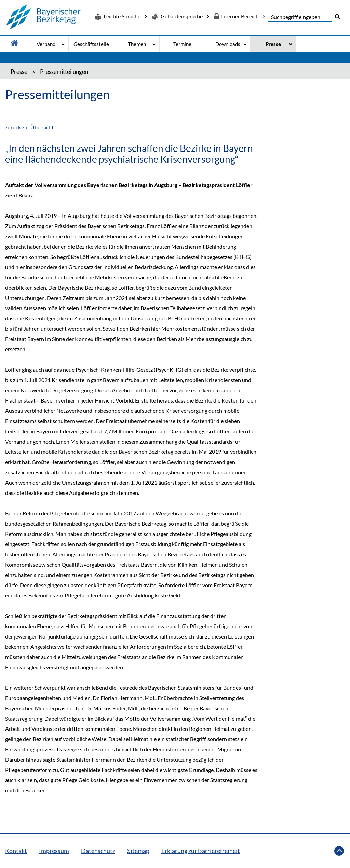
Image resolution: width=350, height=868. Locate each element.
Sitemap (138, 851)
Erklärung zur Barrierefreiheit (201, 851)
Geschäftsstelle (91, 44)
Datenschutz (98, 851)
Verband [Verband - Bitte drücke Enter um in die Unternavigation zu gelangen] (46, 44)
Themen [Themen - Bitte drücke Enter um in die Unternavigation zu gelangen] (137, 44)
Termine (182, 44)
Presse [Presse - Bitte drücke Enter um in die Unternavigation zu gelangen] (273, 44)
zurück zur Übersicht (29, 127)
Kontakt (16, 851)
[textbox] (300, 17)
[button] (338, 16)
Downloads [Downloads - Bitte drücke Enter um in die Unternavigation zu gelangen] (228, 44)
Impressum (54, 851)
